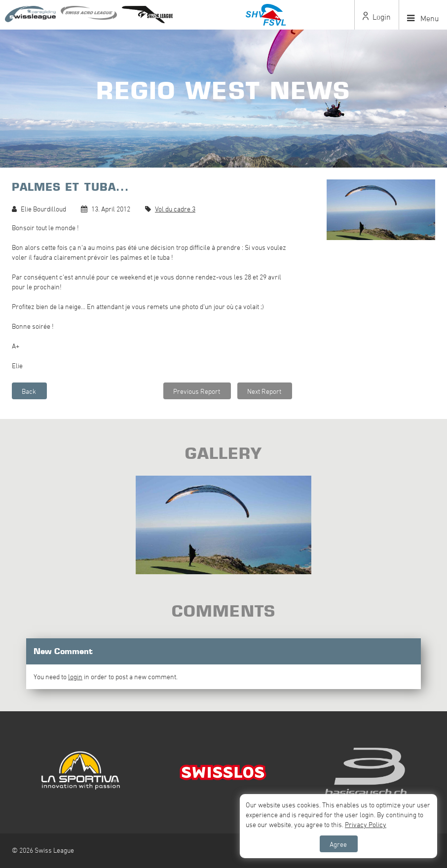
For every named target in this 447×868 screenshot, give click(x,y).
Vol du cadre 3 (175, 209)
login (75, 677)
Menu (423, 18)
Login (377, 17)
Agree (338, 844)
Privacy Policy (366, 824)
